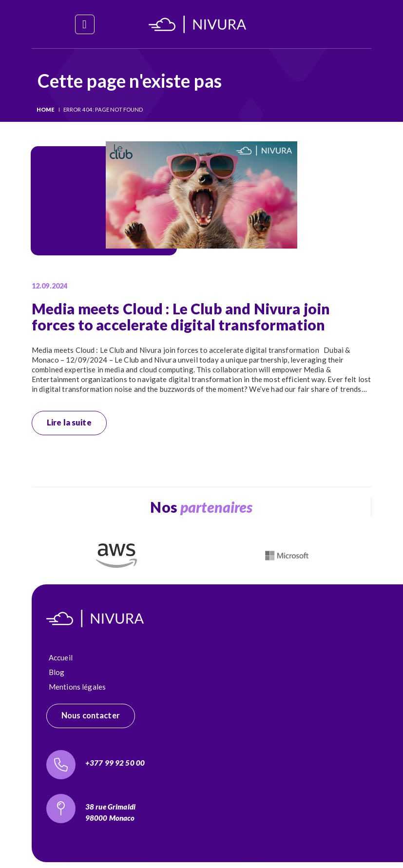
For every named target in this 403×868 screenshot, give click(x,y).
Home (46, 109)
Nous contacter (91, 715)
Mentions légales (77, 687)
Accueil (61, 657)
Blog (57, 672)
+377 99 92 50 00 (115, 763)
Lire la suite (69, 423)
